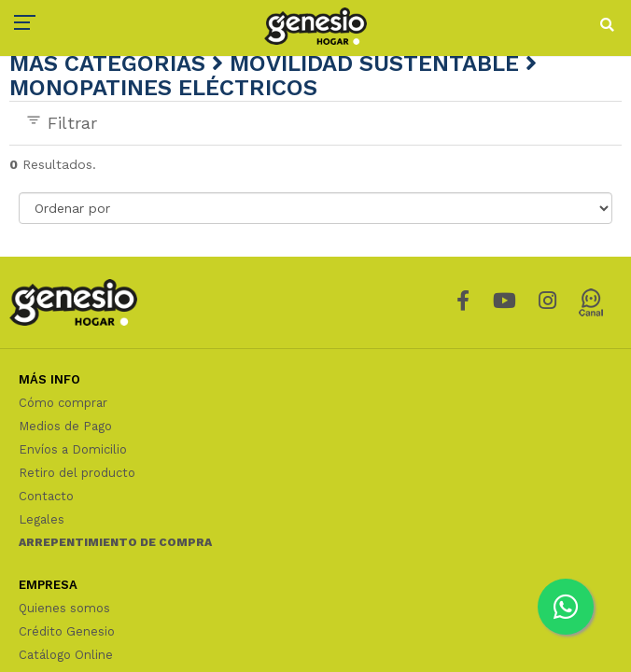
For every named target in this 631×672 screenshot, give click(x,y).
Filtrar (61, 122)
